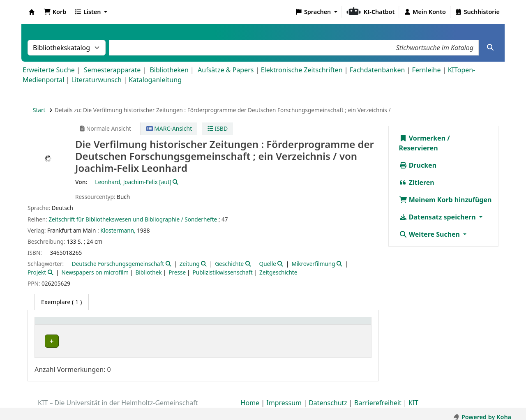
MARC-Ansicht (169, 128)
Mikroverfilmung (313, 264)
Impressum (284, 397)
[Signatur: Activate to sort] (287, 325)
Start (39, 110)
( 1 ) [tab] (61, 302)
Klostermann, (118, 230)
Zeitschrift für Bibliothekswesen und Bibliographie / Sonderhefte (133, 219)
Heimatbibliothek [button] (64, 325)
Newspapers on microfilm (95, 272)
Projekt (37, 272)
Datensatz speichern (438, 217)
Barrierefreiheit (378, 397)
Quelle (268, 264)
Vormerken (422, 138)
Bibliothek (149, 272)
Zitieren (417, 182)
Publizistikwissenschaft (223, 272)
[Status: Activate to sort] (345, 325)
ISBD (218, 128)
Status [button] (332, 325)
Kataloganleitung (155, 80)
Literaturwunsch (97, 80)
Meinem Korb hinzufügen (445, 200)
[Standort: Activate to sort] (205, 325)
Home (250, 397)
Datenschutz (328, 397)
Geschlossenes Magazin (187, 341)
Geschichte (229, 264)
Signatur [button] (273, 325)
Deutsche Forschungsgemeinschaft (118, 264)
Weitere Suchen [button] (430, 234)
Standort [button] (170, 325)
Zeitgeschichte (278, 272)
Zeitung (190, 264)
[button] (55, 12)
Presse (177, 272)
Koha (32, 12)
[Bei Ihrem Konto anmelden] (425, 12)
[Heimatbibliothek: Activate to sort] (94, 325)
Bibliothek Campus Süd (74, 341)
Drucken (418, 165)
